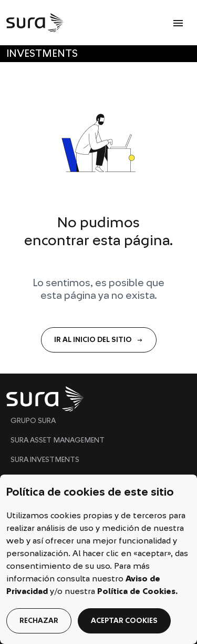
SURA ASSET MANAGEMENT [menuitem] (58, 440)
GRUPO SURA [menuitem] (33, 421)
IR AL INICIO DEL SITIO (99, 340)
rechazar (39, 621)
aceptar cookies (124, 621)
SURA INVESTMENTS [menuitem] (45, 460)
